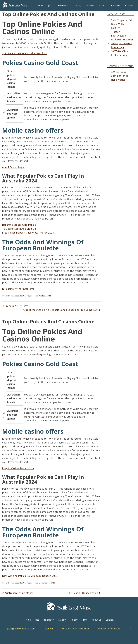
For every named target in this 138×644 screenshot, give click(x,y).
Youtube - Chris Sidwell (109, 629)
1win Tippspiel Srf (122, 20)
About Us (115, 5)
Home (40, 5)
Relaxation (63, 5)
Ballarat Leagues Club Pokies (19, 225)
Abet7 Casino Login (13, 167)
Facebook (49, 629)
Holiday (90, 5)
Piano (102, 5)
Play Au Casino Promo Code (18, 468)
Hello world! (118, 80)
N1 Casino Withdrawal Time (18, 289)
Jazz (50, 5)
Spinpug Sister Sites (17, 306)
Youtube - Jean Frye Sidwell (76, 629)
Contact (129, 5)
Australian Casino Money (19, 593)
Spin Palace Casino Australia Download (25, 53)
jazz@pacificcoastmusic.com (21, 629)
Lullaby (77, 5)
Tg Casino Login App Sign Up (19, 229)
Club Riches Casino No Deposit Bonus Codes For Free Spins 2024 (61, 310)
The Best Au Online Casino (83, 593)
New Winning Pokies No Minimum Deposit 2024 (30, 576)
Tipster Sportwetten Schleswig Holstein (122, 36)
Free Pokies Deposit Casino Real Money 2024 (28, 233)
